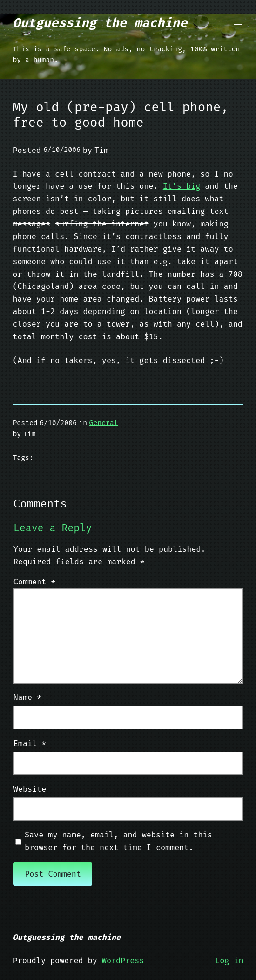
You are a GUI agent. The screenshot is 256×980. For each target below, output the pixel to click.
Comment (35, 582)
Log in (229, 960)
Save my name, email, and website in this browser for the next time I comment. (118, 841)
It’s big (182, 186)
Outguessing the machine (100, 23)
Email (30, 743)
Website (30, 789)
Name (27, 697)
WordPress (123, 960)
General (104, 423)
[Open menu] (238, 23)
